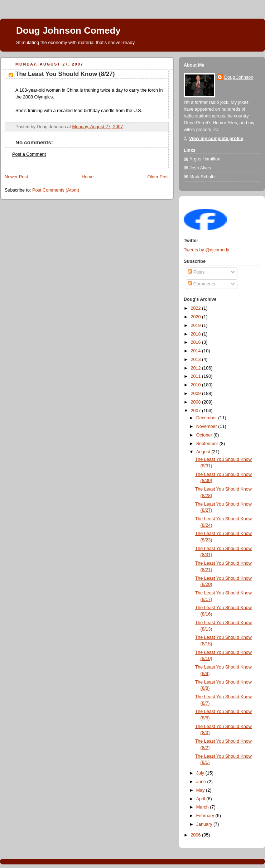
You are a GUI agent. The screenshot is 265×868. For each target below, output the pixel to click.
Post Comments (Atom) (56, 190)
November (207, 426)
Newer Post (16, 177)
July (201, 773)
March (203, 807)
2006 (197, 835)
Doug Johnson (239, 77)
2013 (197, 360)
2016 (197, 342)
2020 (197, 317)
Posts (196, 272)
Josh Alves (200, 168)
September (208, 444)
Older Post (158, 177)
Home (88, 177)
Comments (201, 284)
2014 (197, 351)
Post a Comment (29, 154)
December (207, 418)
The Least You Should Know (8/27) (65, 74)
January (205, 824)
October (205, 435)
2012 (197, 368)
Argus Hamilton (205, 159)
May (201, 790)
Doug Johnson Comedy (68, 30)
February (206, 816)
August (204, 452)
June (202, 782)
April (201, 799)
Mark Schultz (203, 177)
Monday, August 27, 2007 (97, 127)
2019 (197, 325)
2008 (197, 402)
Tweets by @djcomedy (206, 250)
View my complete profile (216, 139)
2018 (197, 334)
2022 (197, 308)
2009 (197, 394)
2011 (197, 376)
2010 (197, 385)
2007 (197, 411)
